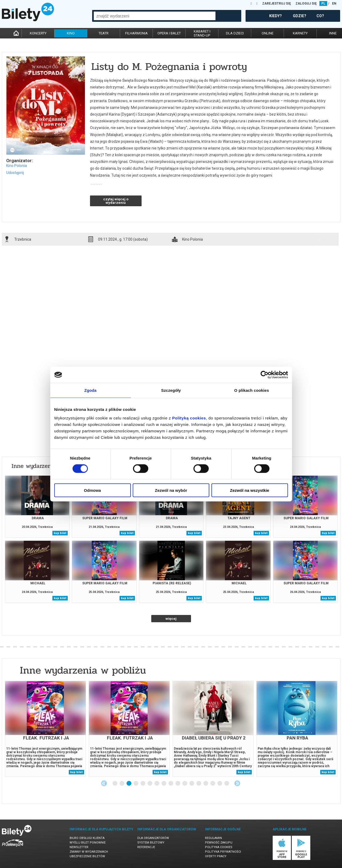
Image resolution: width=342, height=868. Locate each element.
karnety (300, 33)
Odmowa (92, 490)
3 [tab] (129, 784)
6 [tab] (150, 784)
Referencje (146, 847)
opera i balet (169, 33)
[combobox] (155, 16)
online (268, 33)
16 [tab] (220, 784)
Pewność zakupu (219, 843)
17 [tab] (227, 784)
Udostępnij (15, 173)
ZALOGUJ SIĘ (306, 3)
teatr (104, 33)
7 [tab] (157, 784)
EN (334, 3)
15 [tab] (213, 784)
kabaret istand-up (202, 33)
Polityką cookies (189, 418)
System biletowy (151, 843)
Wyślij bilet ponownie (88, 843)
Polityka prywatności (223, 852)
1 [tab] (115, 784)
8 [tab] (164, 784)
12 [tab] (192, 784)
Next (237, 783)
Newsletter (79, 847)
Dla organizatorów (153, 838)
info (322, 239)
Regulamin (213, 838)
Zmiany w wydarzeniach (89, 852)
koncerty (38, 33)
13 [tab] (199, 784)
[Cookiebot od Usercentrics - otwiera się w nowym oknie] (264, 375)
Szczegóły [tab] (171, 390)
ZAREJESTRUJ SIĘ (277, 3)
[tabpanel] (45, 729)
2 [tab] (122, 784)
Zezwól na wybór (171, 490)
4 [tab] (136, 784)
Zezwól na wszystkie (250, 490)
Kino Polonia (17, 166)
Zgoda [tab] (91, 390)
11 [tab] (185, 784)
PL (323, 3)
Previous (104, 783)
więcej (171, 619)
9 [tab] (171, 784)
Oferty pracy (216, 856)
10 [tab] (178, 784)
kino (71, 33)
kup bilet (60, 533)
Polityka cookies (219, 847)
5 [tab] (143, 784)
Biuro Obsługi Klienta (87, 838)
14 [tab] (206, 784)
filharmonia (136, 33)
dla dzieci (235, 33)
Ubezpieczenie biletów (87, 856)
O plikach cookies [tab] (252, 390)
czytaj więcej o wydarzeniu (116, 201)
